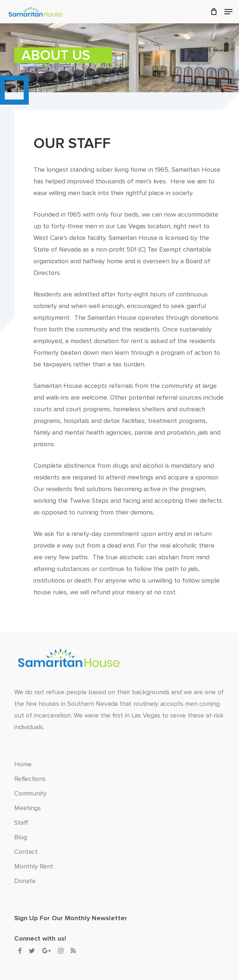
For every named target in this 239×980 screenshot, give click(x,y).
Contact (26, 852)
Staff (21, 822)
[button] (228, 12)
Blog (21, 837)
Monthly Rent (34, 866)
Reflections (30, 779)
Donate (25, 881)
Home (23, 764)
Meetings (28, 808)
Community (30, 793)
